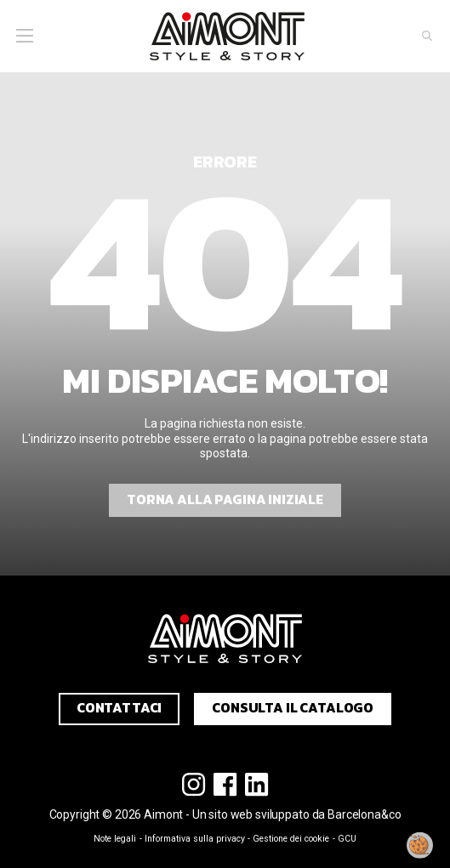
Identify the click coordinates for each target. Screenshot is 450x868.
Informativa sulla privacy (195, 839)
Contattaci (119, 708)
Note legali (115, 839)
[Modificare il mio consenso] (420, 845)
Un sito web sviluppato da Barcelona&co (297, 814)
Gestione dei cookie (291, 839)
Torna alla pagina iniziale (225, 499)
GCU (347, 839)
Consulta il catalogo (293, 708)
